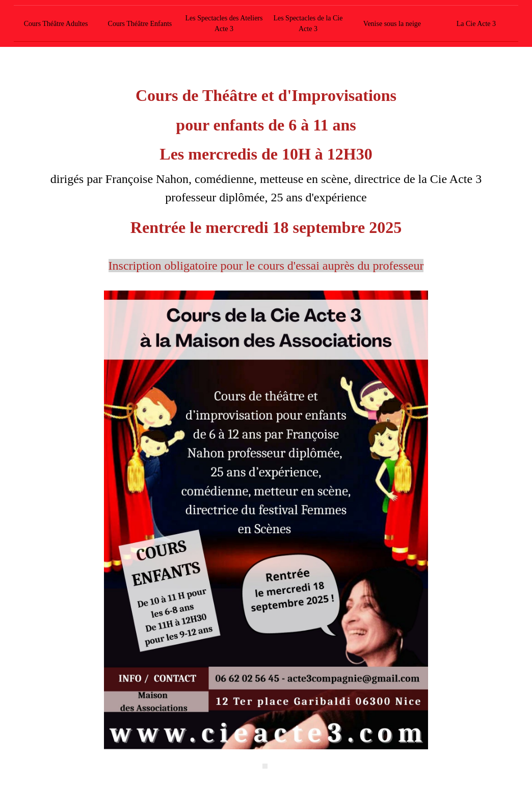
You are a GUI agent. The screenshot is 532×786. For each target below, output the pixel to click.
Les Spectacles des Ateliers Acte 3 (224, 23)
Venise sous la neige (392, 24)
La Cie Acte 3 (476, 24)
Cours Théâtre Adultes (56, 24)
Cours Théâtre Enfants (140, 24)
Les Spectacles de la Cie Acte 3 (308, 23)
